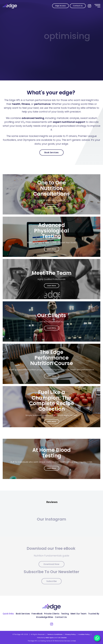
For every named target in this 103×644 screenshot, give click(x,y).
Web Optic (50, 638)
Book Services (51, 152)
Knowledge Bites (45, 617)
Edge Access (60, 6)
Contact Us (78, 6)
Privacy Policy (70, 634)
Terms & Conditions (55, 634)
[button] (3, 507)
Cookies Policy (84, 634)
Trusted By (94, 614)
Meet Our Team (79, 614)
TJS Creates (62, 638)
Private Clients (52, 614)
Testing (65, 614)
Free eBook (37, 614)
